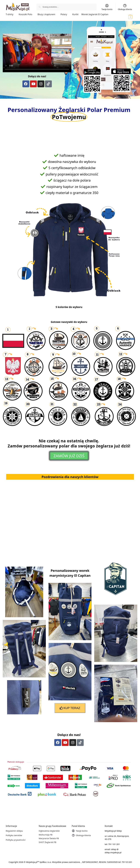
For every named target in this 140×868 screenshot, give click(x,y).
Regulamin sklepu (14, 831)
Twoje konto (107, 7)
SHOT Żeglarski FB (47, 842)
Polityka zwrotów (14, 835)
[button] (126, 17)
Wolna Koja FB (46, 835)
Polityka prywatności (16, 840)
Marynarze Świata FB (49, 838)
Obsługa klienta (125, 7)
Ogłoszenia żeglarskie (49, 831)
